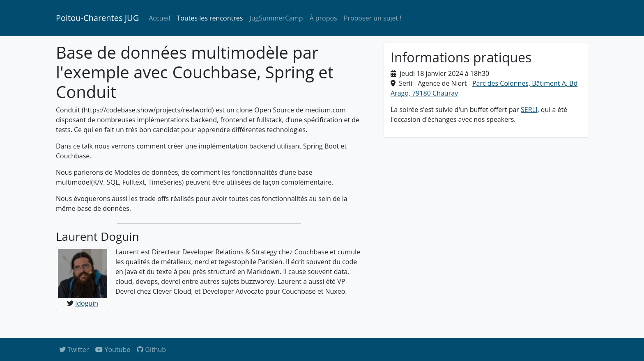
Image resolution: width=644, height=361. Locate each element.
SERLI (529, 110)
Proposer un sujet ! (373, 18)
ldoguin (87, 303)
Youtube (113, 350)
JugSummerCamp (276, 18)
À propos (323, 18)
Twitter (74, 350)
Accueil (159, 18)
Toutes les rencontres (210, 18)
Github (151, 350)
